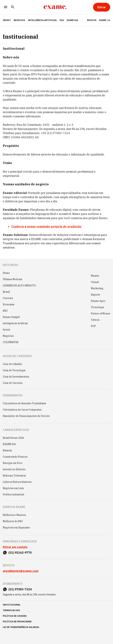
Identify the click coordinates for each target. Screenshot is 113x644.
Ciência (95, 320)
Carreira (8, 298)
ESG (62, 20)
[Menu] (6, 7)
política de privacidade (17, 622)
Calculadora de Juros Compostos (22, 410)
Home (6, 273)
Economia (9, 304)
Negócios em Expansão (16, 528)
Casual (95, 282)
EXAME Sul (73, 20)
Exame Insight (11, 317)
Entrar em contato (15, 547)
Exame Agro (98, 301)
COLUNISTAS (11, 342)
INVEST (7, 20)
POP (93, 326)
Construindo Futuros (15, 457)
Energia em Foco (13, 463)
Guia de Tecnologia (14, 370)
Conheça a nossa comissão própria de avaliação (46, 226)
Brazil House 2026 (13, 438)
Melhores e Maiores (14, 515)
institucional (12, 605)
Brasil (6, 292)
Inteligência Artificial (42, 20)
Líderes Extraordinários (17, 482)
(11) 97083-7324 (20, 589)
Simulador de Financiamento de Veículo (26, 416)
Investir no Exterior (14, 469)
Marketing (97, 288)
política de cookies (15, 616)
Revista (92, 20)
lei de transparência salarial (21, 627)
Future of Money (101, 314)
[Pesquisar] (13, 7)
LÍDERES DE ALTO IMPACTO (19, 286)
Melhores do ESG (13, 521)
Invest (6, 330)
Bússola (7, 450)
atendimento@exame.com (21, 571)
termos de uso (11, 610)
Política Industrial (13, 494)
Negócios (19, 20)
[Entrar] (102, 7)
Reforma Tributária (14, 476)
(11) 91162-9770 (20, 553)
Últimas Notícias (13, 279)
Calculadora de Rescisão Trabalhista (24, 403)
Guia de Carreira (13, 383)
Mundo (95, 276)
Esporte (96, 295)
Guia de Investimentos (16, 377)
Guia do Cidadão (12, 364)
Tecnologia (97, 307)
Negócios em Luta (13, 488)
